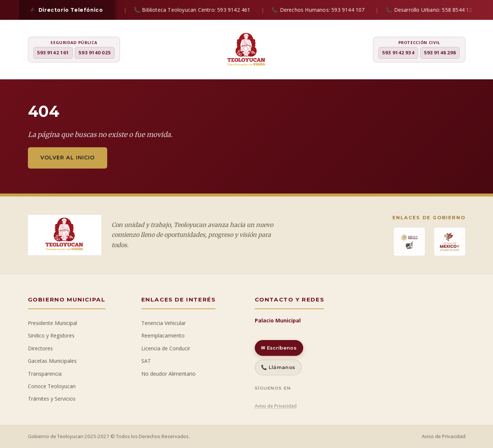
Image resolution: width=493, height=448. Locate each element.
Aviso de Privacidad (276, 406)
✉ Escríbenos (279, 348)
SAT (146, 361)
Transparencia (45, 374)
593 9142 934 (398, 53)
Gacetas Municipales (52, 361)
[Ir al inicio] (478, 247)
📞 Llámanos (278, 367)
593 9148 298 (440, 53)
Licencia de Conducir (166, 348)
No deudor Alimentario (168, 374)
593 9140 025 (95, 53)
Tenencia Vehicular (164, 323)
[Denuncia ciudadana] (478, 206)
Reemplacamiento (163, 335)
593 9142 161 (53, 53)
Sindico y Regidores (51, 335)
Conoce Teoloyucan (52, 386)
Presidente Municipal (52, 323)
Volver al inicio (68, 158)
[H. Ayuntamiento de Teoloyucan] (246, 50)
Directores (40, 348)
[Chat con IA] (478, 227)
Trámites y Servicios (52, 399)
